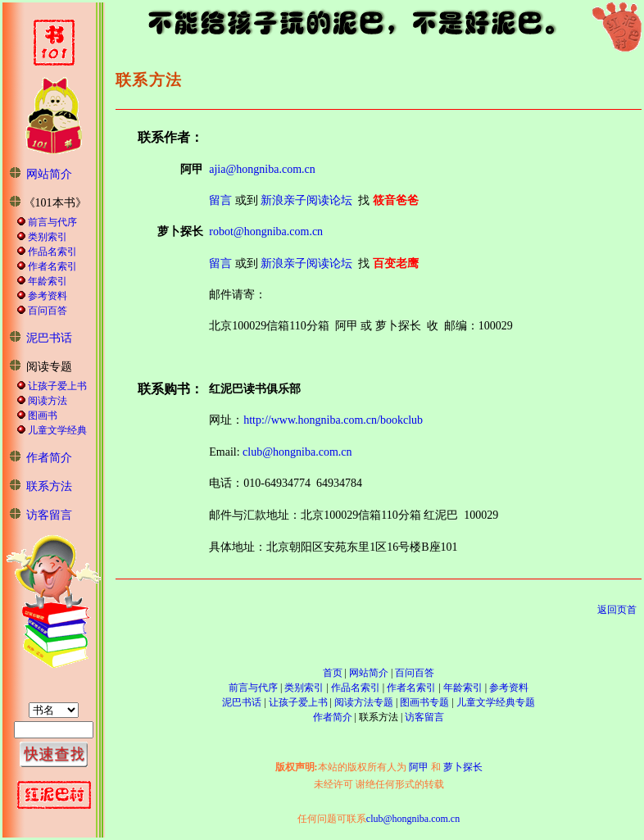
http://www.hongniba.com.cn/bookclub (333, 420)
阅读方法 (48, 401)
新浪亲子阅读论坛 (306, 200)
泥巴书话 (49, 338)
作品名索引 (52, 252)
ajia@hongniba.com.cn (262, 169)
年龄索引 (48, 281)
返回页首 (617, 610)
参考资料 (48, 296)
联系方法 (49, 486)
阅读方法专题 (364, 702)
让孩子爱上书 (57, 386)
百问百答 (48, 311)
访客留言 (49, 515)
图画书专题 (424, 702)
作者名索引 (52, 266)
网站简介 (49, 174)
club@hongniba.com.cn (297, 452)
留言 (220, 200)
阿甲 (419, 767)
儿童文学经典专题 (496, 702)
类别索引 (48, 237)
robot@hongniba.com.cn (266, 232)
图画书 (43, 415)
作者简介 (49, 458)
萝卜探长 (463, 767)
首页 (333, 673)
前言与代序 (52, 222)
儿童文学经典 (57, 430)
